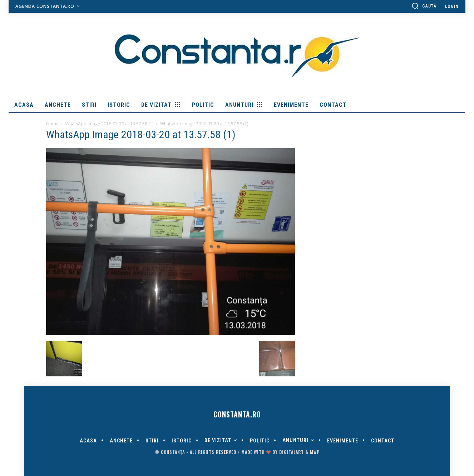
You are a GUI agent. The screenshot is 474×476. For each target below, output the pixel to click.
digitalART (292, 452)
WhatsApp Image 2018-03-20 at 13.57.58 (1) (109, 124)
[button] (424, 6)
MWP (315, 452)
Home (52, 124)
